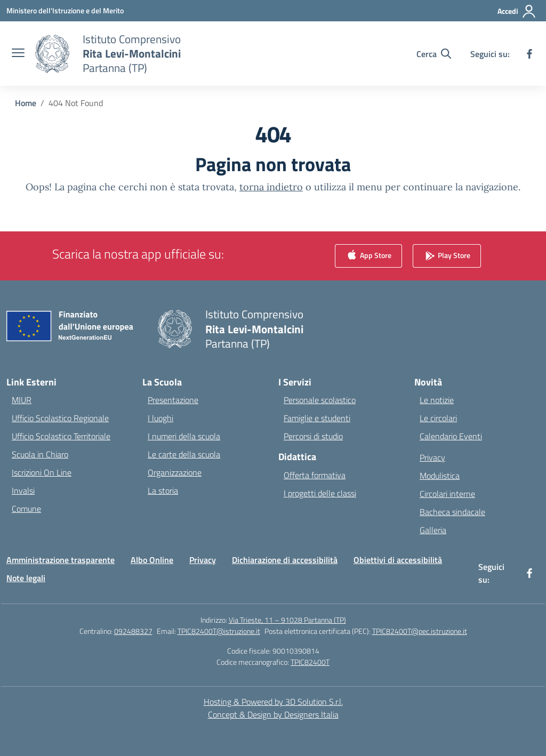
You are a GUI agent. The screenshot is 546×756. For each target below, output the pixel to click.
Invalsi (23, 490)
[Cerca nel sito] (434, 54)
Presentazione (173, 400)
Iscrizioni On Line (42, 472)
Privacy (432, 457)
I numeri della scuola (184, 436)
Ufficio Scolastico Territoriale (61, 436)
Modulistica (440, 476)
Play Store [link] (447, 256)
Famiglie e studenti (317, 418)
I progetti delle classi (320, 493)
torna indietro (271, 187)
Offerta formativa (315, 475)
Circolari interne (447, 494)
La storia (163, 490)
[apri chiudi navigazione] (18, 54)
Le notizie (437, 400)
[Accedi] (517, 11)
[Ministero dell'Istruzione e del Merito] (65, 10)
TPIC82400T (310, 662)
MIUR (22, 400)
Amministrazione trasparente (61, 560)
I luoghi (160, 418)
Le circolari (438, 418)
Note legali (26, 578)
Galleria (433, 530)
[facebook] (529, 54)
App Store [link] (368, 256)
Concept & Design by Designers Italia (273, 714)
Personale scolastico (320, 400)
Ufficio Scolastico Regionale (60, 418)
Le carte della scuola (184, 454)
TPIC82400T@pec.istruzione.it (420, 631)
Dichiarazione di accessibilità (285, 560)
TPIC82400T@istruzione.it (219, 631)
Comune (26, 509)
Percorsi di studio (313, 436)
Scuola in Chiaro (40, 454)
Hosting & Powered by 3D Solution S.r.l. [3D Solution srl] (273, 702)
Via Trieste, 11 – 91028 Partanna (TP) (287, 620)
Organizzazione (175, 472)
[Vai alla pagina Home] (26, 103)
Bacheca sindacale (452, 512)
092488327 (133, 631)
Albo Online (152, 560)
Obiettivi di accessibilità (398, 560)
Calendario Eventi (451, 436)
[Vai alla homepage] (132, 54)
